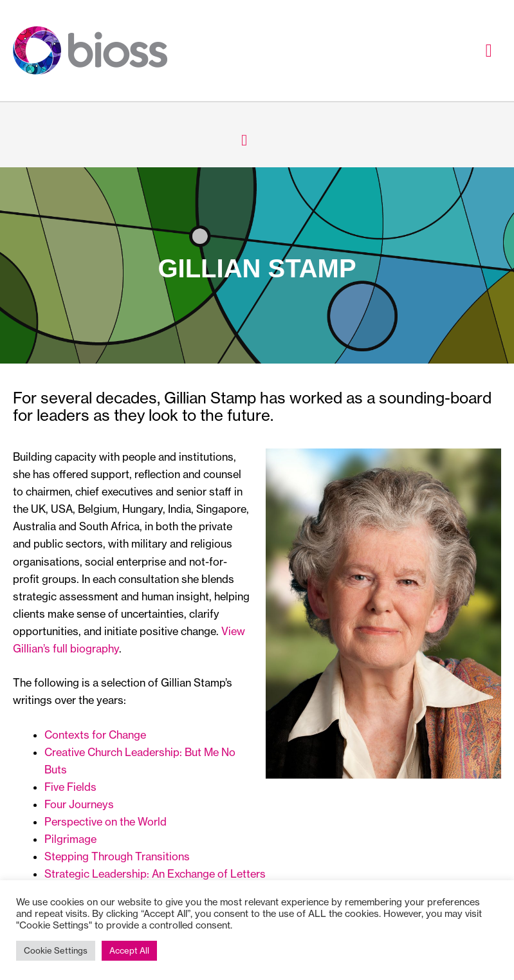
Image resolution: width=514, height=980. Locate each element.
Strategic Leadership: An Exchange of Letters (155, 874)
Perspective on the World (106, 822)
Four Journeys (79, 804)
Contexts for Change (95, 735)
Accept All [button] (129, 950)
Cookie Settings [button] (56, 950)
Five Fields (70, 787)
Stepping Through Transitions (117, 856)
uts (59, 770)
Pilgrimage (70, 839)
